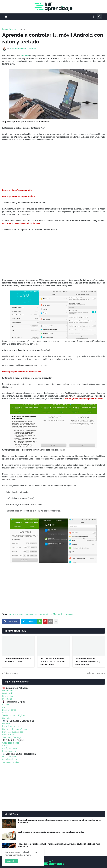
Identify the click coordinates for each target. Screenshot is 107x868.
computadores (45, 614)
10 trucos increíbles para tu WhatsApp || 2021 (18, 660)
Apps (5, 707)
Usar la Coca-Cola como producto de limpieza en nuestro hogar (52, 661)
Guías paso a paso (11, 743)
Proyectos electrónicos (13, 732)
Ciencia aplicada (10, 759)
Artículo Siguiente (95, 673)
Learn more (25, 855)
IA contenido (8, 699)
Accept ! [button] (11, 861)
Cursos (5, 746)
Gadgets (6, 718)
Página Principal (10, 29)
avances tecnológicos (27, 614)
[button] (6, 17)
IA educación (8, 693)
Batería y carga (9, 710)
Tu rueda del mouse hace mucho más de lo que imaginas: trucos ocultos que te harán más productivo (59, 845)
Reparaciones (8, 735)
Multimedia (58, 614)
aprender (23, 29)
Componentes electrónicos (14, 729)
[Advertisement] (53, 165)
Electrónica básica (11, 726)
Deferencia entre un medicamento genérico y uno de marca (87, 661)
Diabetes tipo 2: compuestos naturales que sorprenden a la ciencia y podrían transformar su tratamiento (59, 821)
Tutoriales (69, 614)
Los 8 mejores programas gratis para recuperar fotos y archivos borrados (51, 832)
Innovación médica (11, 757)
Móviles (6, 704)
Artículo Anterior (11, 673)
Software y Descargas (12, 737)
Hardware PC (8, 724)
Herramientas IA (9, 691)
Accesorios (7, 713)
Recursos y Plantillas (12, 751)
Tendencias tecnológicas (14, 715)
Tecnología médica (11, 762)
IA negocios (7, 696)
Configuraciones (10, 748)
